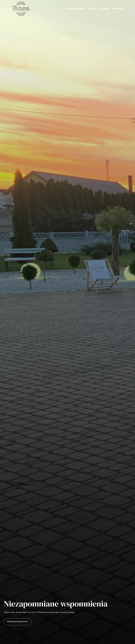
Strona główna (75, 9)
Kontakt (119, 9)
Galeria (105, 9)
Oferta (92, 9)
